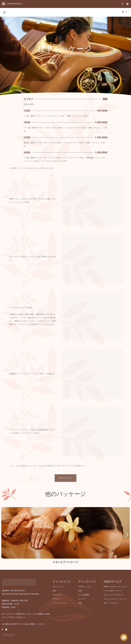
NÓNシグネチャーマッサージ (115, 587)
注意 (80, 591)
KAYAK (26, 624)
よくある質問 (84, 595)
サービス (56, 599)
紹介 (55, 591)
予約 (80, 603)
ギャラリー (57, 595)
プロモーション (84, 587)
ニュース (82, 599)
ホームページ (58, 587)
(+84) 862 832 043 (14, 4)
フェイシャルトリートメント (115, 599)
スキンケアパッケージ (65, 562)
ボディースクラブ (111, 603)
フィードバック (59, 603)
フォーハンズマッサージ (113, 595)
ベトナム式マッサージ (113, 591)
